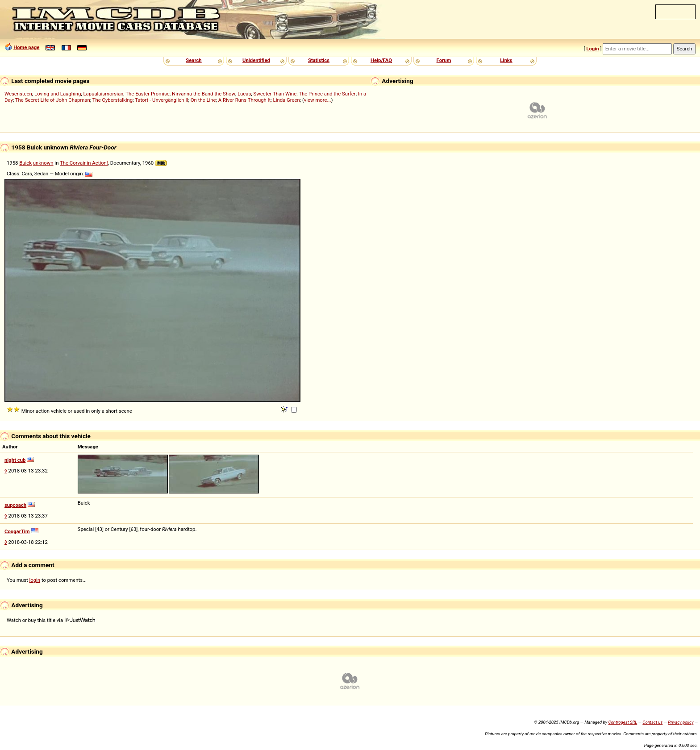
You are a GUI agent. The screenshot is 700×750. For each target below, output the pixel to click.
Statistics (319, 60)
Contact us (652, 722)
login (35, 580)
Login (592, 49)
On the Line (203, 100)
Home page (26, 47)
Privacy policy (681, 722)
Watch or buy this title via (51, 620)
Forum (444, 60)
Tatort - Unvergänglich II (161, 100)
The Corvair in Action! (84, 163)
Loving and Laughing (58, 94)
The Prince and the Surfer (327, 94)
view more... (318, 100)
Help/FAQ (381, 60)
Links (506, 60)
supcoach (15, 505)
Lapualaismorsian (104, 94)
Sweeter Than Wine (275, 94)
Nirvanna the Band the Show (204, 94)
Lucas (244, 94)
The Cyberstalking (112, 100)
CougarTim (17, 531)
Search (194, 60)
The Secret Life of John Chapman (53, 100)
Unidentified (256, 60)
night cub (15, 460)
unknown (43, 163)
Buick (25, 163)
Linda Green (287, 100)
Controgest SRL (623, 722)
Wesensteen (18, 94)
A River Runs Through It (245, 100)
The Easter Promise (148, 94)
